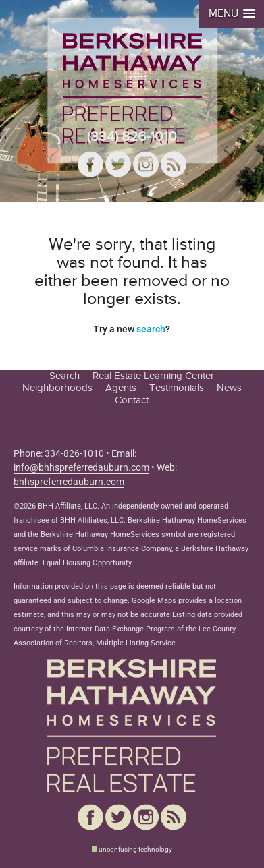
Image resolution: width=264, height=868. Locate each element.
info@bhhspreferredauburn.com (81, 467)
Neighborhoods (57, 388)
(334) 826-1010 (132, 137)
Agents (121, 388)
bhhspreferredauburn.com (69, 482)
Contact (132, 400)
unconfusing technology (135, 849)
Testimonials (177, 388)
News (229, 388)
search (151, 329)
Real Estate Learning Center (153, 376)
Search (64, 376)
